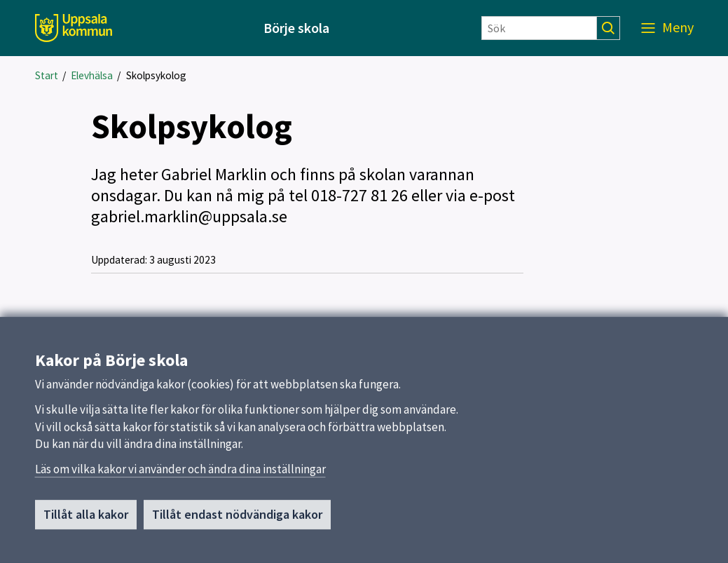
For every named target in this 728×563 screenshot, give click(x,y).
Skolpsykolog (156, 75)
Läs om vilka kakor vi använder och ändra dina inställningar (180, 473)
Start (47, 75)
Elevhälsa (92, 75)
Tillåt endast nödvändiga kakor (237, 518)
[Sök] (539, 28)
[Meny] (667, 28)
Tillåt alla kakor (86, 518)
